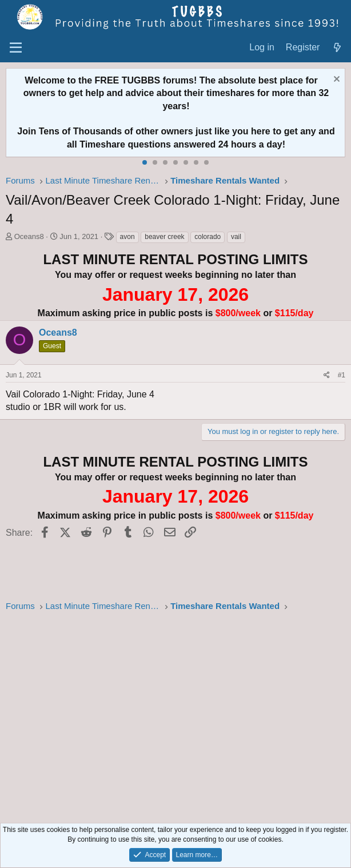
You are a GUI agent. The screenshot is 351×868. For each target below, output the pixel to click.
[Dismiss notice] (335, 80)
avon (127, 237)
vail (236, 237)
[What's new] (337, 48)
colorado (208, 237)
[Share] (327, 375)
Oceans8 (29, 236)
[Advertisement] (175, 714)
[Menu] (16, 48)
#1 (342, 375)
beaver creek (164, 237)
